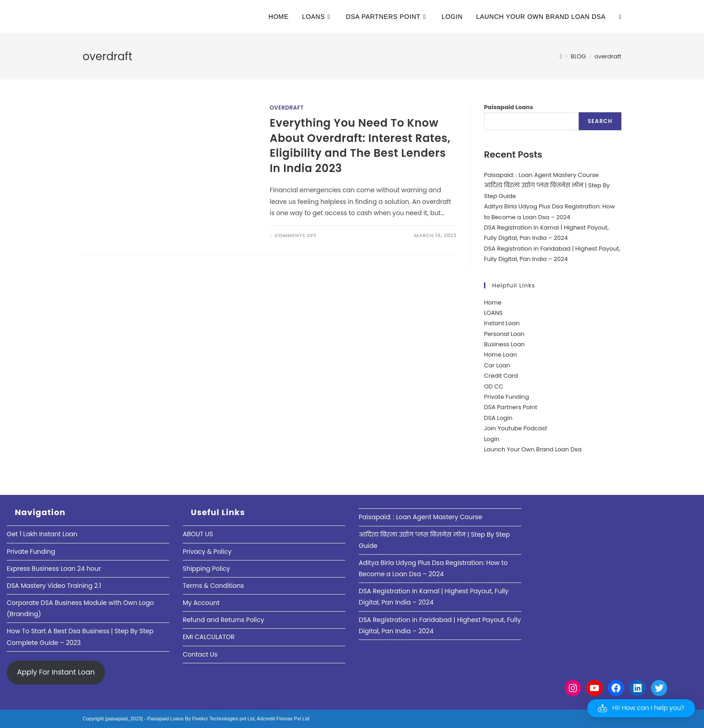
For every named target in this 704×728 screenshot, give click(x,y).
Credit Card (501, 376)
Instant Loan (502, 323)
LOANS (493, 313)
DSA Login (498, 418)
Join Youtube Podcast (516, 428)
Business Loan (504, 344)
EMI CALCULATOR (209, 637)
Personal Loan (504, 334)
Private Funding (506, 397)
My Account (201, 603)
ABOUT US (198, 534)
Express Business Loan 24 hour (54, 569)
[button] (641, 708)
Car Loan (497, 365)
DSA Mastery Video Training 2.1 (54, 586)
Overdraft (287, 108)
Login (492, 439)
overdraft (608, 56)
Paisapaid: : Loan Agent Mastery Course (541, 175)
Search (600, 121)
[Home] (561, 56)
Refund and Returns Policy (223, 620)
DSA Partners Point (511, 407)
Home (493, 302)
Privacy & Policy (207, 552)
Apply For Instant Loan (56, 672)
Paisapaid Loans (508, 107)
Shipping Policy (207, 569)
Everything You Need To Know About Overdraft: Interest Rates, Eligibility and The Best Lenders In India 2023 (360, 146)
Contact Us (200, 654)
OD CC (494, 386)
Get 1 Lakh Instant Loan (42, 534)
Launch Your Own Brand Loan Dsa (533, 449)
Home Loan (500, 355)
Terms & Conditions (213, 586)
